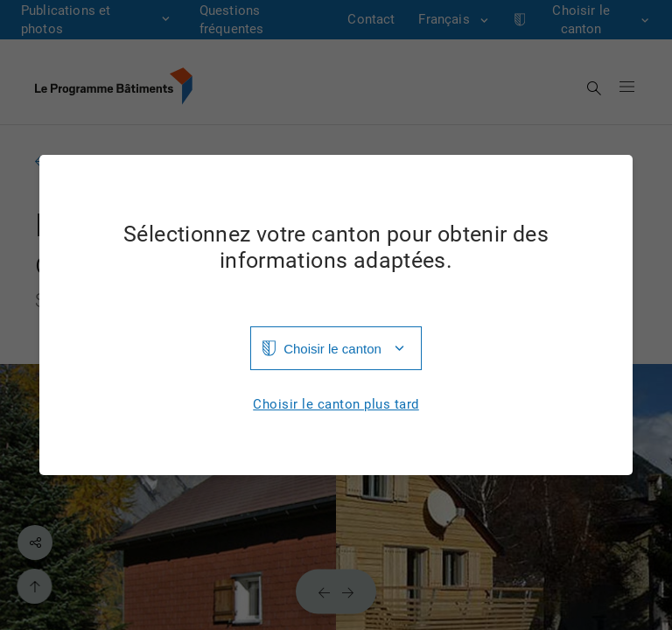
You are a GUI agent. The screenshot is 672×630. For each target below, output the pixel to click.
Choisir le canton (332, 349)
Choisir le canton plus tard (336, 405)
